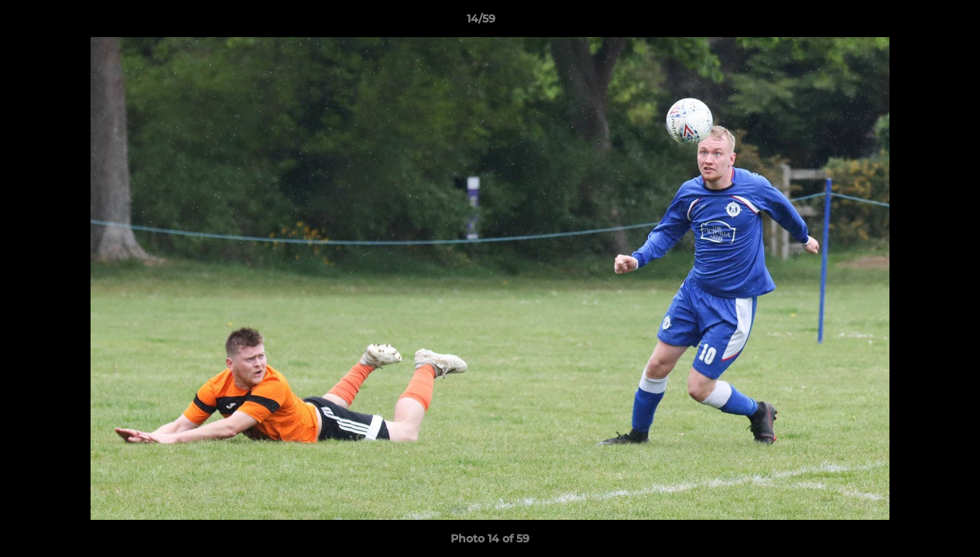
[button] (915, 22)
